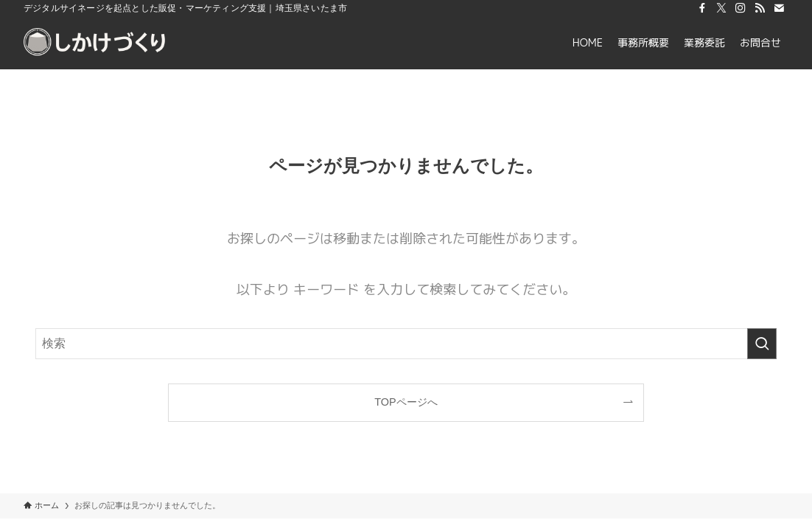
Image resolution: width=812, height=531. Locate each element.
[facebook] (702, 8)
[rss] (760, 8)
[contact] (779, 8)
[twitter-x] (721, 8)
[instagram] (741, 8)
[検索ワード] (406, 344)
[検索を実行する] (762, 344)
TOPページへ (406, 402)
